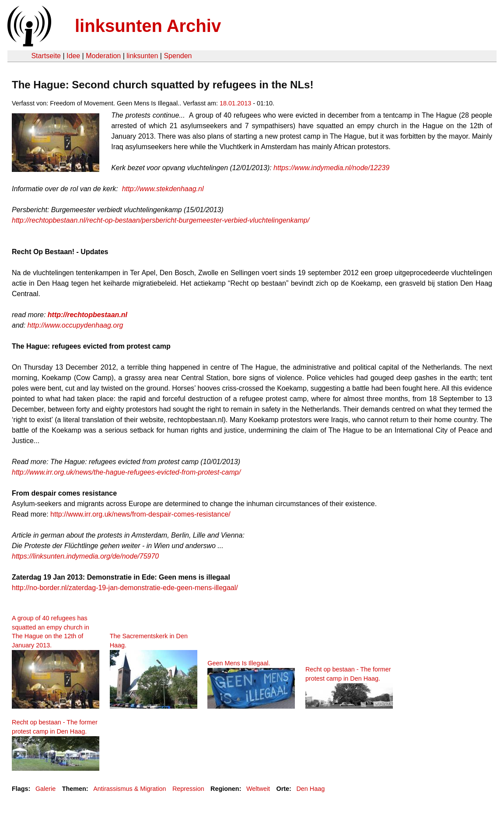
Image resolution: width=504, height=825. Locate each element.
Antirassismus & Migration (129, 789)
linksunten (142, 56)
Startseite (46, 56)
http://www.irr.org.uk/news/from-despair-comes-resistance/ (140, 514)
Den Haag (310, 789)
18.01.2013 (235, 103)
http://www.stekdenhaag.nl (163, 189)
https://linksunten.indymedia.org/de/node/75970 (85, 556)
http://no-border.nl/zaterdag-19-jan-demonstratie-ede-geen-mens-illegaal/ (125, 588)
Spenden (178, 56)
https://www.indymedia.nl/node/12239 (331, 168)
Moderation (103, 56)
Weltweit (258, 789)
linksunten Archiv (148, 26)
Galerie (45, 789)
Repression (188, 789)
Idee (73, 56)
